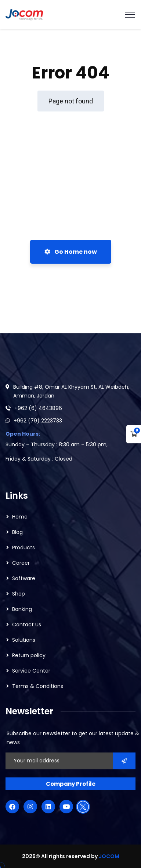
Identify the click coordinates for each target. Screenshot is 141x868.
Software (24, 578)
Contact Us (27, 625)
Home (20, 517)
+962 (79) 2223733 (38, 421)
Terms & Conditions (38, 686)
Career (21, 563)
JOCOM (109, 856)
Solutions (24, 640)
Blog (17, 532)
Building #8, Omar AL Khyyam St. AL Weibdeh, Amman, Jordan (71, 391)
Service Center (31, 671)
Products (23, 547)
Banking (22, 609)
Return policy (29, 655)
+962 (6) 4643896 (38, 408)
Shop (19, 594)
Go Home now (71, 252)
